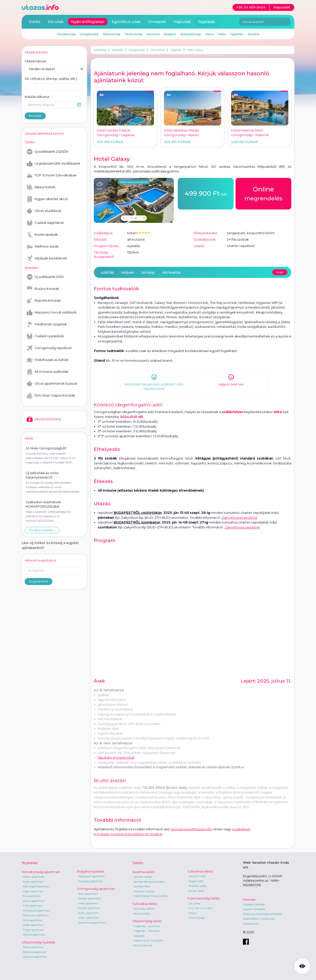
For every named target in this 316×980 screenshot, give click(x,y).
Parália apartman (89, 908)
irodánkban (241, 829)
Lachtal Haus (142, 886)
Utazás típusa (35, 61)
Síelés (35, 22)
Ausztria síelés (143, 872)
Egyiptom (237, 34)
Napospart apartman (91, 876)
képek (128, 272)
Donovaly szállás (144, 909)
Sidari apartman (89, 918)
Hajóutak (182, 22)
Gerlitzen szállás (144, 891)
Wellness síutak (43, 247)
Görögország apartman (96, 889)
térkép (148, 272)
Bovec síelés (197, 891)
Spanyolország (190, 34)
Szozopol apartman (91, 881)
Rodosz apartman (89, 898)
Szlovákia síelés (145, 904)
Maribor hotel (197, 876)
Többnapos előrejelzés (134, 182)
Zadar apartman (33, 925)
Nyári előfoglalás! (88, 22)
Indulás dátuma (37, 97)
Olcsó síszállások (44, 211)
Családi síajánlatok (45, 223)
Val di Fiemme (143, 945)
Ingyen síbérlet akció (47, 199)
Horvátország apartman (41, 872)
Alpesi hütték (41, 187)
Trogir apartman (33, 930)
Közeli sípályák (42, 235)
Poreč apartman (33, 882)
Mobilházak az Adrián (48, 360)
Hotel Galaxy (195, 50)
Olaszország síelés (147, 921)
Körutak (56, 22)
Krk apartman (32, 896)
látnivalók (171, 272)
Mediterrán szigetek (47, 324)
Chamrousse (197, 918)
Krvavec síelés (198, 886)
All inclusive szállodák (48, 372)
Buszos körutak (43, 289)
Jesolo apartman (33, 947)
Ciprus (209, 34)
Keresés (35, 116)
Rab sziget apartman (36, 886)
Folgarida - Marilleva (146, 931)
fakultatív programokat (116, 757)
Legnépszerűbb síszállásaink (53, 164)
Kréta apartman (88, 903)
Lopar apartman (33, 891)
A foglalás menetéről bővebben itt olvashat (128, 834)
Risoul (193, 913)
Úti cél (51, 79)
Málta (222, 34)
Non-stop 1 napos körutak (51, 396)
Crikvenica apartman (36, 911)
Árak (280, 272)
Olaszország (111, 34)
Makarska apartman (36, 915)
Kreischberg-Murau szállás (150, 896)
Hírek (29, 438)
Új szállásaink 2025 (45, 277)
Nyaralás (117, 50)
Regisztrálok (39, 581)
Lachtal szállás (143, 877)
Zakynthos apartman (92, 923)
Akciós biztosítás (44, 419)
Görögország (137, 50)
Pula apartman (32, 906)
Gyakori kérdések (254, 909)
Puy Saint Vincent (201, 908)
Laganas (176, 50)
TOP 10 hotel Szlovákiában (52, 175)
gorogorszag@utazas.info (191, 829)
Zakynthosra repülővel (239, 518)
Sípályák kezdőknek (47, 258)
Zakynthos (158, 50)
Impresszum (251, 924)
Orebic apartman (34, 877)
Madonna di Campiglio (148, 940)
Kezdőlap (100, 50)
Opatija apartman (34, 935)
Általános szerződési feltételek (263, 914)
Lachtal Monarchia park (149, 882)
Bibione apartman (35, 952)
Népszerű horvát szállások (52, 313)
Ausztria (254, 34)
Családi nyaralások (45, 336)
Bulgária (170, 34)
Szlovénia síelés (200, 871)
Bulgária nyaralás (90, 871)
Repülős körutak (44, 301)
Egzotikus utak (126, 22)
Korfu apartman (88, 913)
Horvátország (66, 34)
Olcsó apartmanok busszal (52, 384)
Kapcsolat (249, 899)
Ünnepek (157, 22)
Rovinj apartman (34, 901)
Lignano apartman (35, 957)
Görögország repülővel (49, 348)
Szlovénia (153, 34)
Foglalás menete (254, 904)
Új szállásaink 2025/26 (47, 152)
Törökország (133, 34)
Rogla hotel (196, 881)
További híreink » (42, 530)
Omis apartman (33, 920)
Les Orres (194, 903)
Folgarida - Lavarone (147, 926)
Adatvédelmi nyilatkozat (259, 919)
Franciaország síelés (204, 898)
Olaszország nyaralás (38, 942)
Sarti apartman (88, 894)
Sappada (139, 936)
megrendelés (263, 193)
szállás (108, 272)
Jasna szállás (142, 914)
